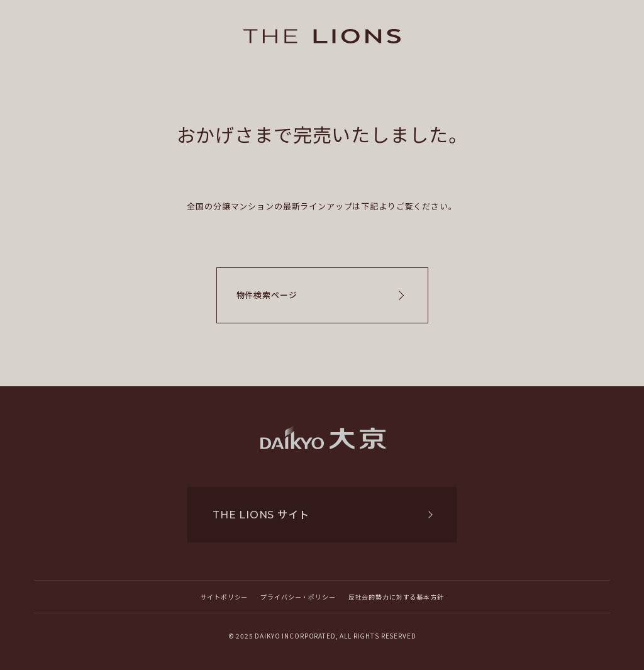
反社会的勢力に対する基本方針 (396, 597)
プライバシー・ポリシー (298, 597)
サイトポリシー (224, 597)
